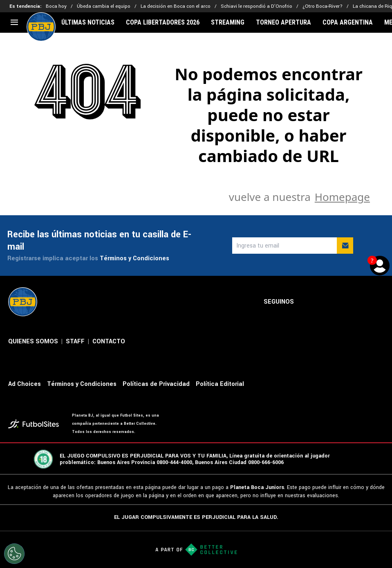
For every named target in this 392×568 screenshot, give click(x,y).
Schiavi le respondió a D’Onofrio (256, 6)
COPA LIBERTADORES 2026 (163, 23)
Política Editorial (220, 384)
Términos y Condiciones (134, 258)
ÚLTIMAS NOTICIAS (88, 23)
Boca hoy (56, 6)
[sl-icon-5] (379, 302)
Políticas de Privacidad (156, 384)
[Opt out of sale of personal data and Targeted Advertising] (14, 554)
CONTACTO (109, 341)
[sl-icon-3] (343, 302)
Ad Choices (25, 384)
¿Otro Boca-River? (323, 6)
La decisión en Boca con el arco (176, 6)
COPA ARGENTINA (348, 23)
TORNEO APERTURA (283, 23)
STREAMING (228, 23)
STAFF (75, 341)
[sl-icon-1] (307, 302)
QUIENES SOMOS (33, 341)
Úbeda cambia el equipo (104, 6)
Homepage (342, 197)
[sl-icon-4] (361, 302)
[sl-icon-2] (325, 302)
